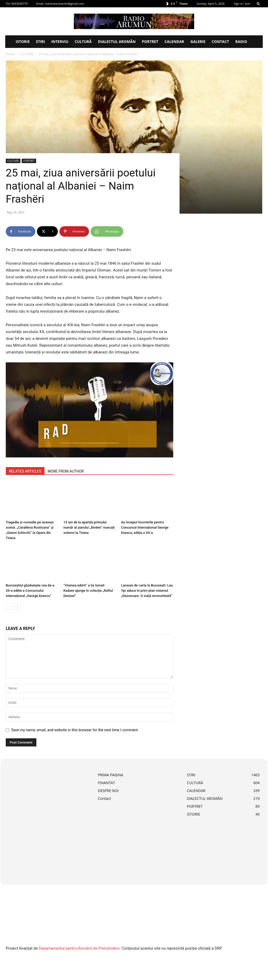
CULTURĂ (83, 41)
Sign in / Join (242, 4)
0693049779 (19, 4)
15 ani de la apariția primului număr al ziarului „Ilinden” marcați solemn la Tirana (89, 527)
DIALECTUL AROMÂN (117, 41)
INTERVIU (60, 41)
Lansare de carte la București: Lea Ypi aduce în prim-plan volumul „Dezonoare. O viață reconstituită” (147, 591)
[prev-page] (9, 606)
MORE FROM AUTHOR (66, 471)
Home (10, 54)
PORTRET (150, 41)
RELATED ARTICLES (25, 471)
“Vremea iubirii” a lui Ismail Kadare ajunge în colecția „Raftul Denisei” (88, 591)
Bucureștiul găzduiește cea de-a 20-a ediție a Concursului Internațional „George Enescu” (30, 591)
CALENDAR (174, 41)
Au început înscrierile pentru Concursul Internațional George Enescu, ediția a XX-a (145, 527)
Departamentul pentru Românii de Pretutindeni (79, 948)
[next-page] (17, 606)
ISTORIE (23, 41)
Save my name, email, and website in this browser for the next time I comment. (75, 730)
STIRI (40, 41)
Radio (241, 41)
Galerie (198, 41)
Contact (220, 41)
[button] (258, 4)
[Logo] (9, 42)
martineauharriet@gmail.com (65, 4)
